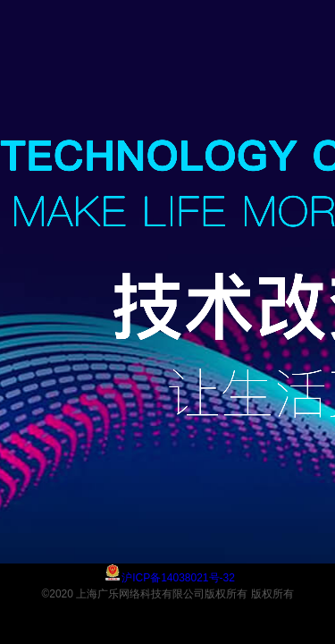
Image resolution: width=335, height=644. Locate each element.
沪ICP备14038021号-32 (178, 578)
